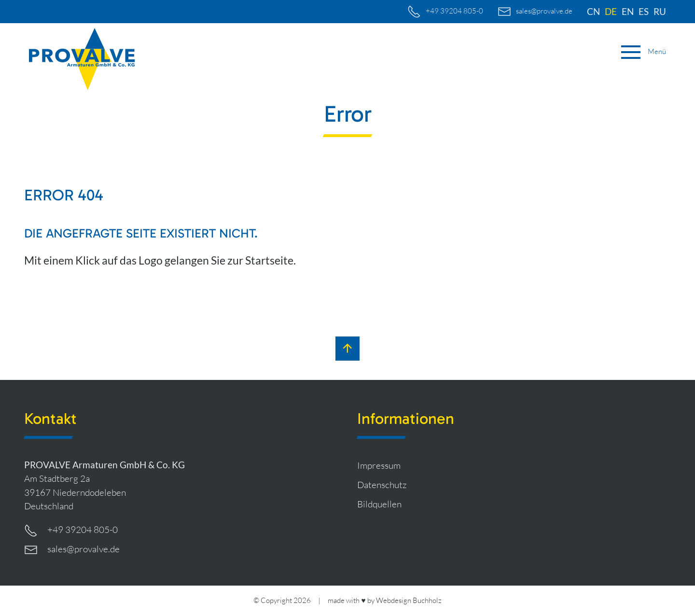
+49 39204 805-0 (71, 531)
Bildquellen (379, 504)
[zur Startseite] (82, 59)
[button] (644, 52)
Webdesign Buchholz (409, 600)
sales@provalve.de (72, 550)
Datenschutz (382, 485)
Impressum (379, 465)
